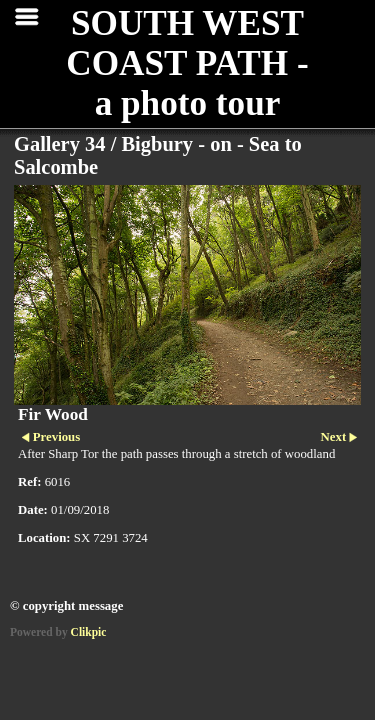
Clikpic (89, 632)
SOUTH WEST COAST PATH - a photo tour (187, 63)
